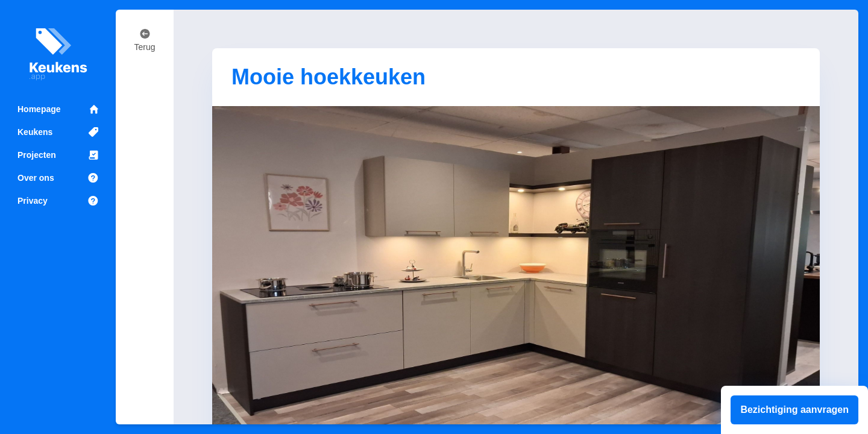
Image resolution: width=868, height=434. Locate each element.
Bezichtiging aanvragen (794, 410)
